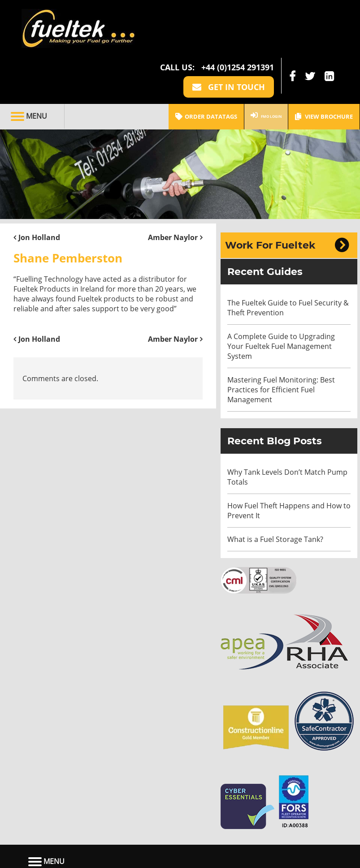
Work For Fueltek (270, 195)
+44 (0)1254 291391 (238, 17)
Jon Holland (39, 187)
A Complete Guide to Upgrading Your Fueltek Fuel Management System (281, 296)
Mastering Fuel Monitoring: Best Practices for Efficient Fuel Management (281, 339)
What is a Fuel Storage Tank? (275, 489)
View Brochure (324, 66)
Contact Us (230, 835)
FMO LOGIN (259, 66)
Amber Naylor (173, 187)
